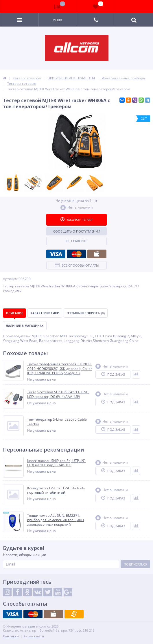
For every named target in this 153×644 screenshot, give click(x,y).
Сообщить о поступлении (77, 231)
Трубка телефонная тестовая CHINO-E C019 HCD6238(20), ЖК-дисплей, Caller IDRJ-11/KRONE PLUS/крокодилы (60, 369)
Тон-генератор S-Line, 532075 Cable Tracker (57, 422)
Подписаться (136, 564)
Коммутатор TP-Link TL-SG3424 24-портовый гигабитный (56, 490)
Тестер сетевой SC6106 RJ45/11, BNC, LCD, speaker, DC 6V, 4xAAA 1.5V (58, 394)
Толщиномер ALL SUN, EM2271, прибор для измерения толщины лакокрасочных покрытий (56, 520)
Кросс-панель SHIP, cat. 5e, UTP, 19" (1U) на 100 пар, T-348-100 (56, 463)
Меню (57, 20)
